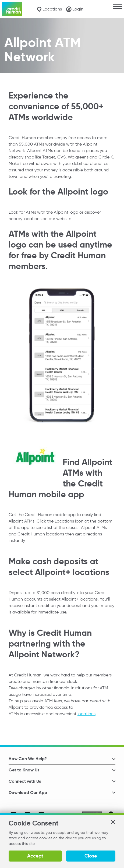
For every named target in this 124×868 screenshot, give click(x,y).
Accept (35, 856)
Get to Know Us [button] (24, 770)
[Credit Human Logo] (12, 9)
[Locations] (49, 9)
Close (91, 856)
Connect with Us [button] (25, 781)
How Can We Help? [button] (28, 759)
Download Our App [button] (28, 793)
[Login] (75, 9)
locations (86, 713)
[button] (113, 822)
